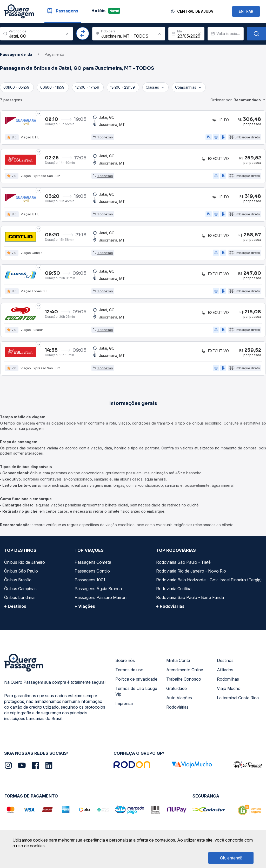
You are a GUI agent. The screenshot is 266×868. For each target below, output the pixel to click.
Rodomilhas (228, 682)
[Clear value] (199, 34)
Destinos (225, 663)
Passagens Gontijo (92, 574)
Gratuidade (177, 691)
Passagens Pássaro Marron (101, 600)
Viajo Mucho (229, 691)
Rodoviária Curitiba (174, 591)
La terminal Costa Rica (238, 700)
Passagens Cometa (93, 565)
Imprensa (124, 706)
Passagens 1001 (90, 582)
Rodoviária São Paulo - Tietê (183, 565)
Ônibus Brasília (18, 582)
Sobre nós (125, 663)
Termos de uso (129, 672)
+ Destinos (15, 609)
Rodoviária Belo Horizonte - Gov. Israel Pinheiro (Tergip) (209, 582)
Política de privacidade (136, 682)
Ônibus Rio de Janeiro (25, 565)
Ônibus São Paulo (21, 574)
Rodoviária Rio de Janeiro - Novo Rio (191, 574)
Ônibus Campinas (20, 591)
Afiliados (225, 672)
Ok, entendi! (231, 858)
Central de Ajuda (195, 11)
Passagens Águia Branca (98, 591)
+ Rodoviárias (170, 609)
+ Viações (85, 609)
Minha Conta (178, 663)
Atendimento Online (185, 672)
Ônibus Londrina (19, 600)
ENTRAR (246, 11)
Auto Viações (179, 700)
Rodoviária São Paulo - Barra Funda (190, 600)
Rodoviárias (177, 710)
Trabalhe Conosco (184, 682)
